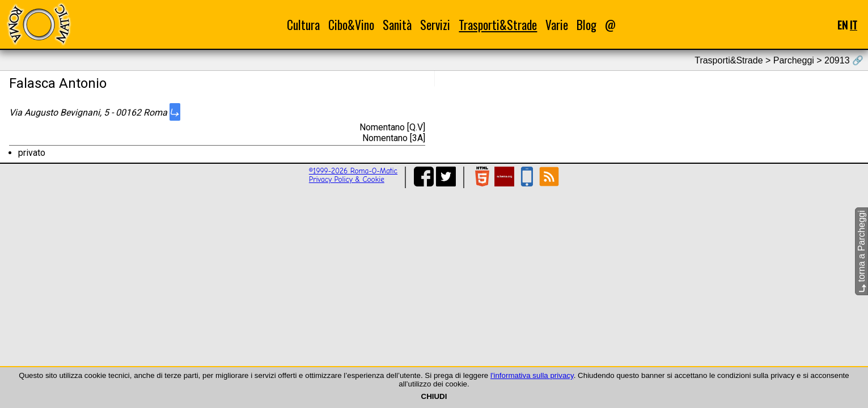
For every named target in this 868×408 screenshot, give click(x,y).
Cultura (303, 25)
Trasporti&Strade (498, 25)
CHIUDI (434, 396)
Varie (557, 25)
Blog (587, 25)
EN (842, 25)
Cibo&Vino (351, 25)
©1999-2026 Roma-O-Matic (353, 171)
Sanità (397, 25)
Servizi (435, 25)
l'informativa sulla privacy (532, 375)
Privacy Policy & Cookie (347, 179)
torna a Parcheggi (861, 251)
